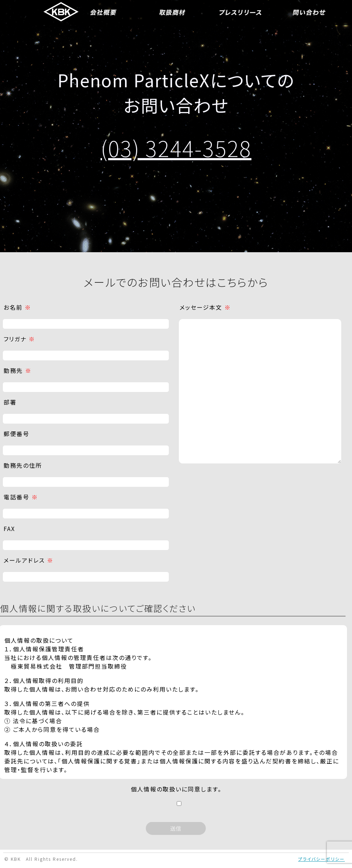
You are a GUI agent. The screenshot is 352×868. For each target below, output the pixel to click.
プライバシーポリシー (321, 859)
